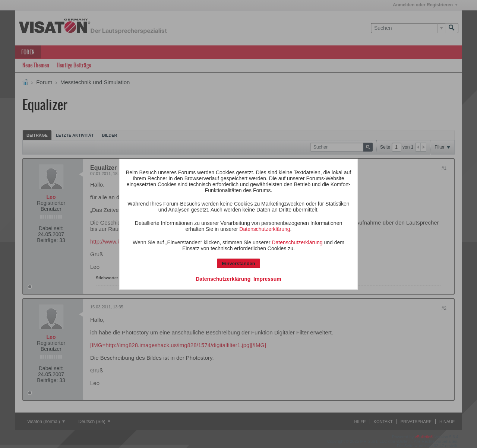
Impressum (267, 279)
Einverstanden (238, 263)
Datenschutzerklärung (265, 229)
